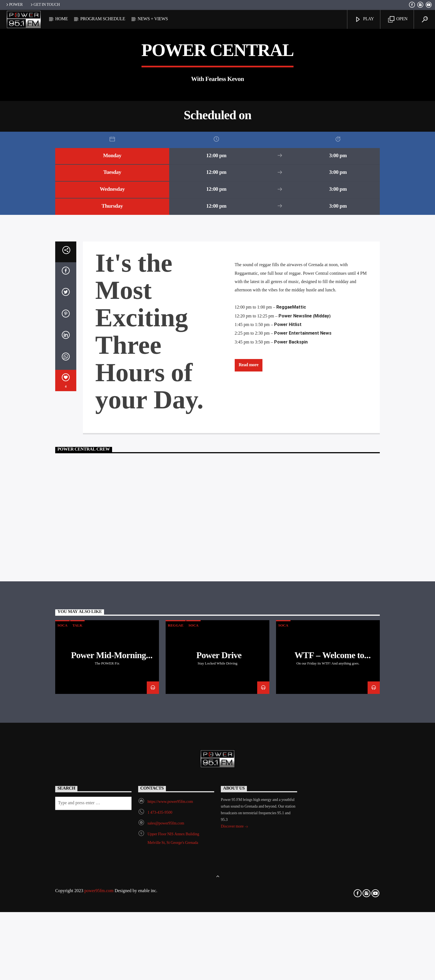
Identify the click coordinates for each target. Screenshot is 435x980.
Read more (248, 571)
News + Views (153, 19)
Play (364, 20)
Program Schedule (103, 19)
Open (398, 20)
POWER (14, 5)
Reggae (176, 832)
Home (62, 19)
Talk (77, 832)
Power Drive (219, 862)
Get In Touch (45, 5)
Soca (62, 832)
